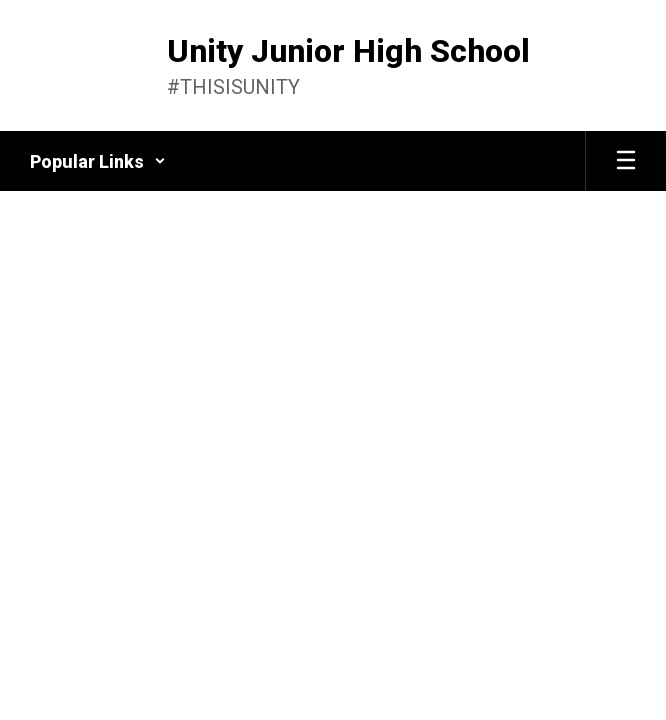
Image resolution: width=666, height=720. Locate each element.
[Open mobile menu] (626, 161)
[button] (98, 161)
